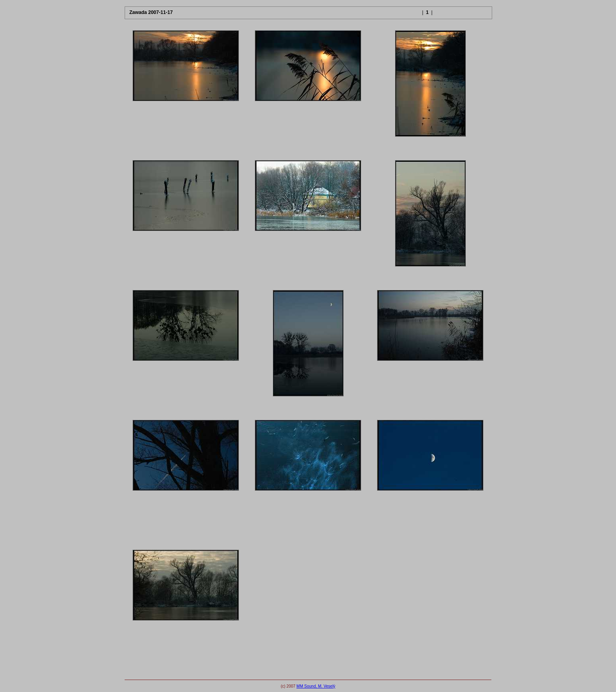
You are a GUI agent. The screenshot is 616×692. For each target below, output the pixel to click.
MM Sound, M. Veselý (316, 686)
